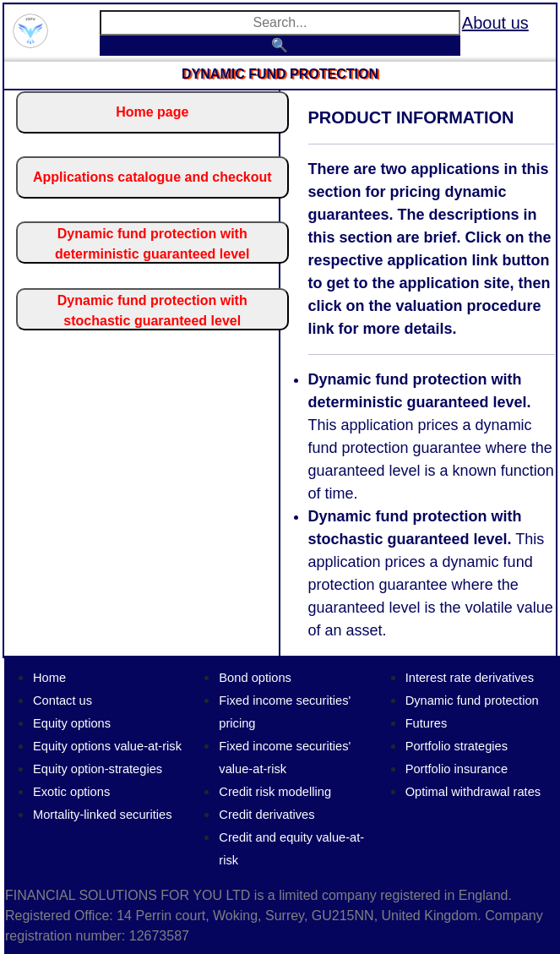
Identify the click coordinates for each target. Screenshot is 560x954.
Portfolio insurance (457, 769)
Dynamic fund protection (472, 701)
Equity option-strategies (98, 769)
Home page (152, 112)
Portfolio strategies (457, 746)
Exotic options (71, 792)
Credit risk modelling (275, 792)
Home (49, 678)
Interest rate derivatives (470, 678)
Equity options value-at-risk (107, 746)
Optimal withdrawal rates (473, 792)
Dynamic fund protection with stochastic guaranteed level (152, 311)
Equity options (72, 723)
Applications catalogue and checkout (152, 177)
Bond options (255, 678)
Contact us (63, 701)
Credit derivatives (266, 815)
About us (495, 23)
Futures (427, 723)
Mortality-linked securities (103, 815)
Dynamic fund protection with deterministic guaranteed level (152, 244)
